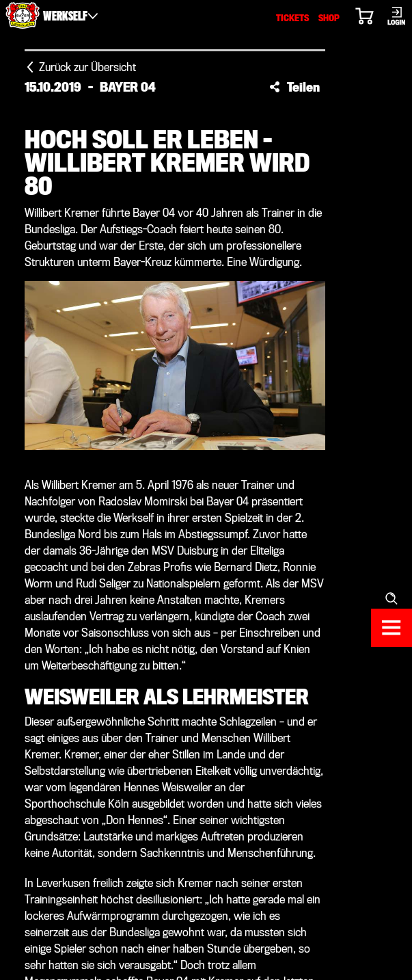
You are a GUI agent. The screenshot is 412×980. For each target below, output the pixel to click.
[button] (294, 87)
